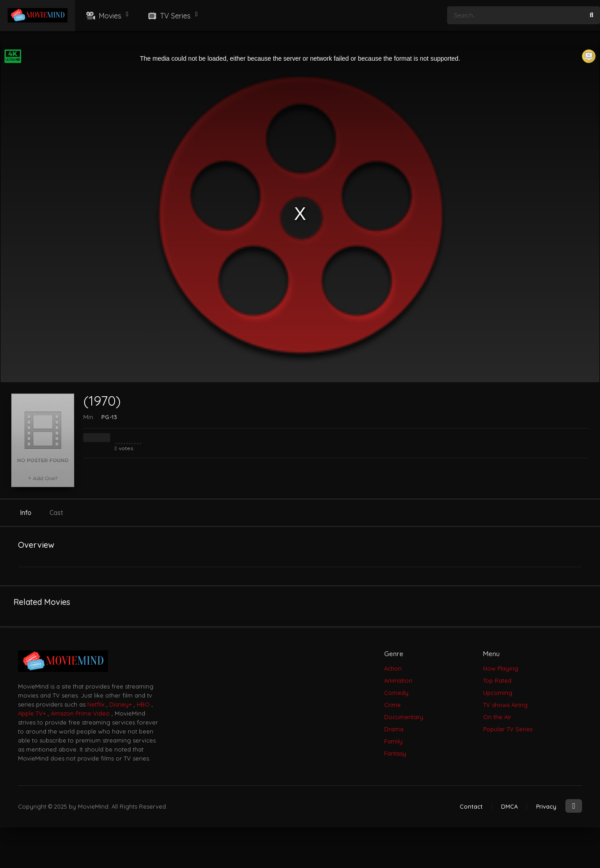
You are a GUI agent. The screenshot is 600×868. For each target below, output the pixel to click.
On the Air (497, 717)
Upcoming (498, 693)
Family (393, 741)
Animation (398, 680)
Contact (471, 806)
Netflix (96, 704)
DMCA (509, 806)
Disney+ (121, 704)
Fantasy (395, 753)
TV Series (168, 16)
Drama (394, 729)
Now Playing (501, 668)
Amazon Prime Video (80, 713)
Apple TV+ (32, 713)
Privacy (546, 806)
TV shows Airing (505, 705)
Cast (56, 513)
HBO (143, 704)
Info (26, 513)
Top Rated (497, 680)
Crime (392, 705)
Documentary (404, 717)
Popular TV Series (508, 729)
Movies (103, 16)
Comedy (396, 693)
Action (393, 668)
